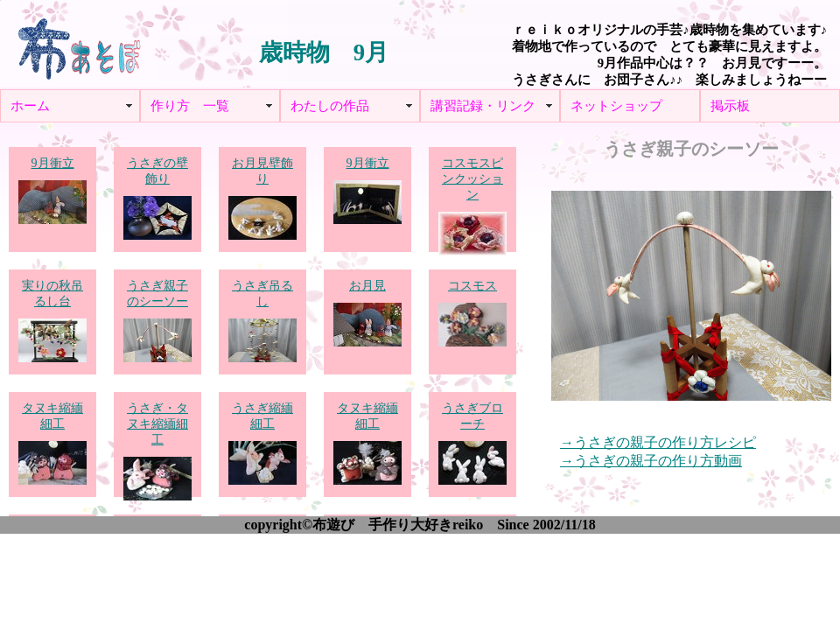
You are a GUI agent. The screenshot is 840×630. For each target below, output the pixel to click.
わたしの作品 (330, 106)
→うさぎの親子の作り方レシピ (658, 443)
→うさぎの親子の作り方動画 (651, 462)
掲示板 (730, 106)
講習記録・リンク (483, 106)
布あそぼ (79, 44)
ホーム (30, 106)
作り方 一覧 (190, 106)
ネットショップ (616, 106)
